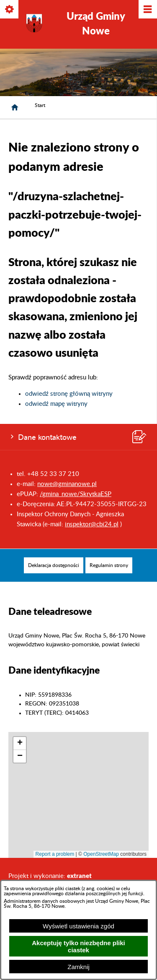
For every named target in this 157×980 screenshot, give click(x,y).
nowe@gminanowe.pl (67, 484)
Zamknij (78, 967)
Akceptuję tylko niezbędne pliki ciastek (78, 946)
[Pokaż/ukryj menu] (147, 10)
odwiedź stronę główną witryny (69, 394)
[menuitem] (54, 565)
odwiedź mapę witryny (56, 404)
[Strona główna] (15, 107)
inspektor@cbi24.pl (92, 524)
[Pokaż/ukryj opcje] (10, 10)
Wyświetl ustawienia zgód (78, 926)
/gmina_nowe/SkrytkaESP (76, 494)
